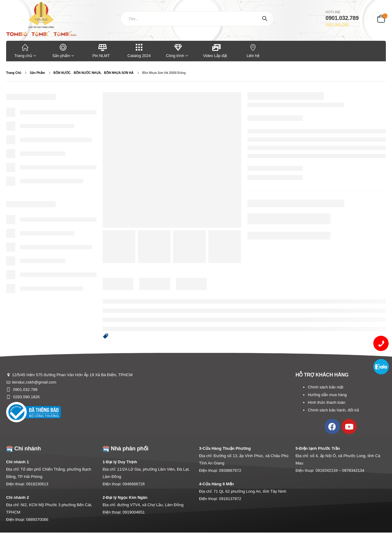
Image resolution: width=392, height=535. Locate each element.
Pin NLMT (101, 50)
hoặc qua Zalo (337, 24)
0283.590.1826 (26, 397)
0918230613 (37, 484)
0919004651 (134, 512)
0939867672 (230, 470)
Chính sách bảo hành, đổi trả (333, 410)
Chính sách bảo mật (326, 387)
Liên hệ (253, 50)
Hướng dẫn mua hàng (327, 395)
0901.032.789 (25, 390)
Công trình (175, 50)
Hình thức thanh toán (326, 402)
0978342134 (353, 470)
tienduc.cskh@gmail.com (34, 382)
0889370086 (37, 520)
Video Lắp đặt (215, 50)
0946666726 (134, 484)
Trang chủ (25, 50)
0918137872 (230, 499)
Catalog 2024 (139, 50)
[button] (106, 337)
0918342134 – (329, 470)
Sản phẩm (63, 50)
